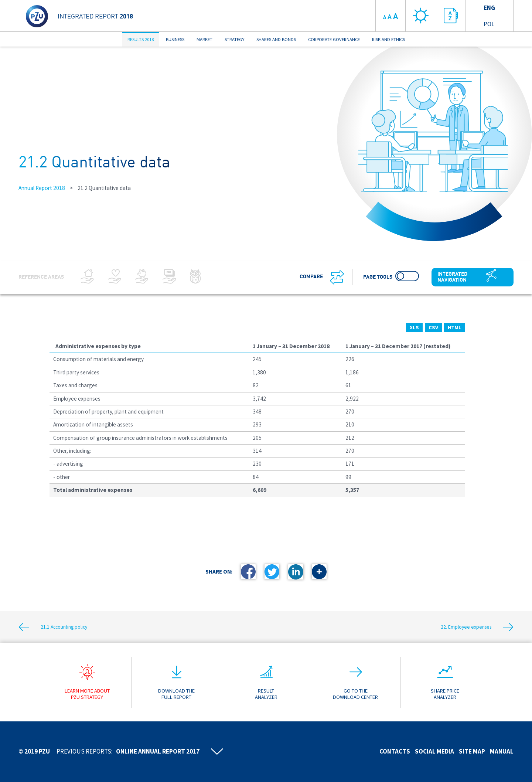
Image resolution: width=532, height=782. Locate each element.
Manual (502, 751)
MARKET (204, 39)
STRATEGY (234, 39)
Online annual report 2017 (158, 751)
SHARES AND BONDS (276, 39)
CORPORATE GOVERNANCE (334, 39)
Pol (489, 24)
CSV (433, 327)
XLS (414, 327)
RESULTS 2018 (141, 39)
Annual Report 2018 (42, 188)
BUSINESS (175, 39)
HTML (455, 327)
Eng (489, 8)
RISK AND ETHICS (388, 39)
